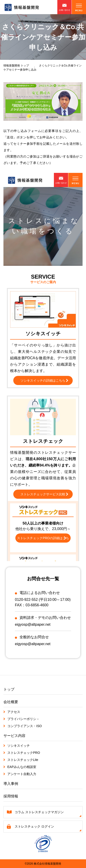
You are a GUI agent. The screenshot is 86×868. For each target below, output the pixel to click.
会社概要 (11, 702)
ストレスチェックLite (23, 760)
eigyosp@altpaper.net (33, 624)
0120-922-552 (26, 600)
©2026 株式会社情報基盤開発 (43, 864)
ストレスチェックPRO (24, 753)
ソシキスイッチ (19, 746)
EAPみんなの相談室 (22, 767)
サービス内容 (14, 736)
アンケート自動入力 (22, 774)
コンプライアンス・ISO (25, 726)
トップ (16, 66)
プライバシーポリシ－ (23, 719)
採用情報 (11, 796)
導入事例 (11, 784)
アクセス (14, 712)
